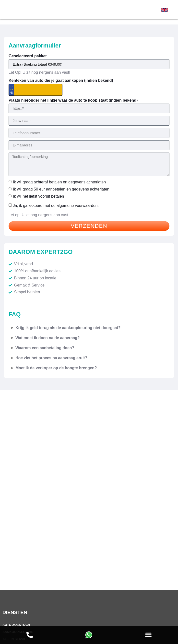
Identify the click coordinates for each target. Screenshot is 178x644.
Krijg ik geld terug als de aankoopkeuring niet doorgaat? (68, 328)
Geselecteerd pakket (28, 56)
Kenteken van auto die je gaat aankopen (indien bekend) (61, 81)
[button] (148, 635)
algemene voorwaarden (77, 206)
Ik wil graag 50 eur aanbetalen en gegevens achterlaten (61, 189)
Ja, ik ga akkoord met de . (56, 206)
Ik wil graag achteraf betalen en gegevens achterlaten (59, 182)
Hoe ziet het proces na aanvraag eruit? (51, 358)
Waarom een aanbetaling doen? (45, 348)
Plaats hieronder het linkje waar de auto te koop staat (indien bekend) (73, 100)
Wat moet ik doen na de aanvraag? (48, 338)
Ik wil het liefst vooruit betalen (38, 196)
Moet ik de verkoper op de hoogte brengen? (56, 368)
